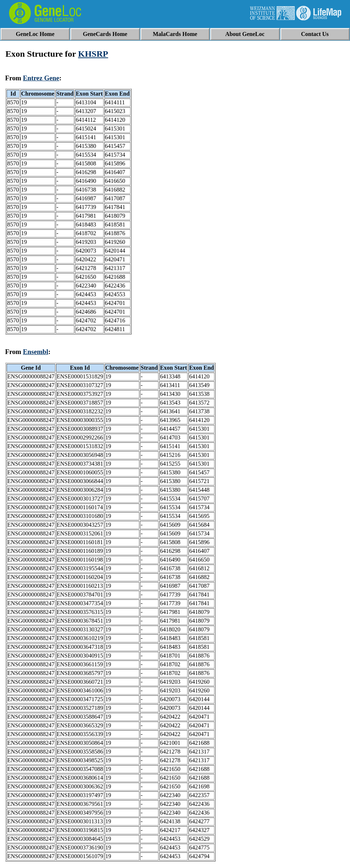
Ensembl (36, 352)
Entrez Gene (41, 78)
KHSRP (93, 54)
